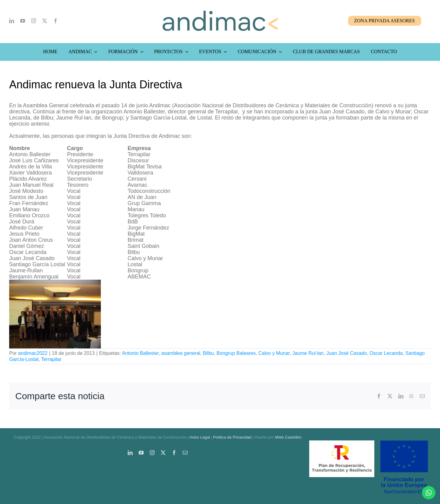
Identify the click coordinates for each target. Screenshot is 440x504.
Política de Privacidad (232, 437)
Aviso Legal (200, 437)
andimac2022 (33, 353)
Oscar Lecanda (386, 353)
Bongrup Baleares (236, 353)
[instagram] (34, 21)
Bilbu (208, 353)
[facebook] (56, 21)
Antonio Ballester (140, 353)
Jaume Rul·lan (308, 353)
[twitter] (45, 21)
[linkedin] (12, 21)
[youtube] (23, 21)
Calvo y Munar (274, 353)
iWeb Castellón (288, 437)
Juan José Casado (347, 353)
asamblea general (181, 353)
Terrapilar (51, 359)
